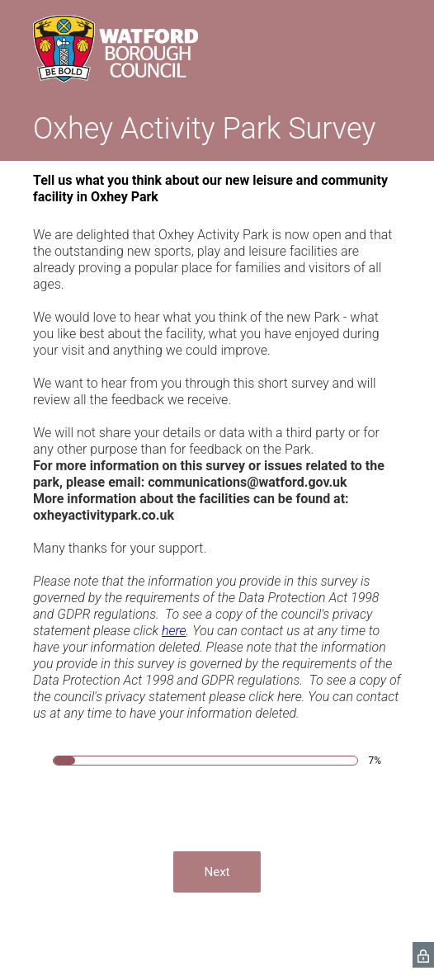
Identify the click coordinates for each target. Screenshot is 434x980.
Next (217, 872)
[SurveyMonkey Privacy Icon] (423, 955)
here (174, 631)
